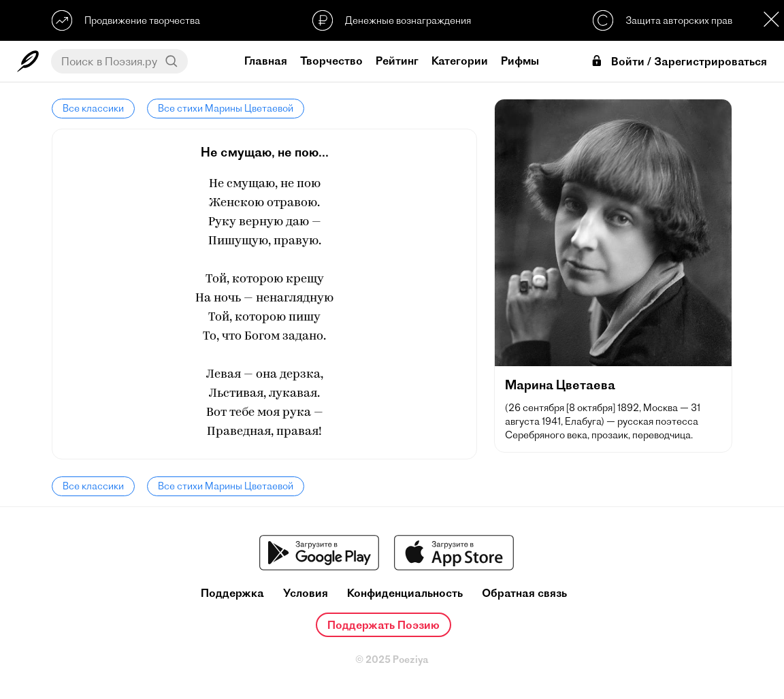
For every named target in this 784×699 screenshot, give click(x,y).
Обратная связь (524, 593)
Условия (306, 593)
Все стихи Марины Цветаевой (226, 108)
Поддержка (232, 593)
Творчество (331, 61)
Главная (266, 61)
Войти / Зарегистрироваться (679, 62)
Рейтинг (397, 61)
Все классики (93, 108)
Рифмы (520, 61)
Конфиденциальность (405, 593)
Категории (460, 61)
